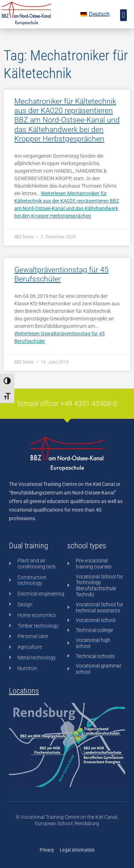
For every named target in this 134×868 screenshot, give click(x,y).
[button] (123, 15)
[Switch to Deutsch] (95, 14)
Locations (24, 691)
